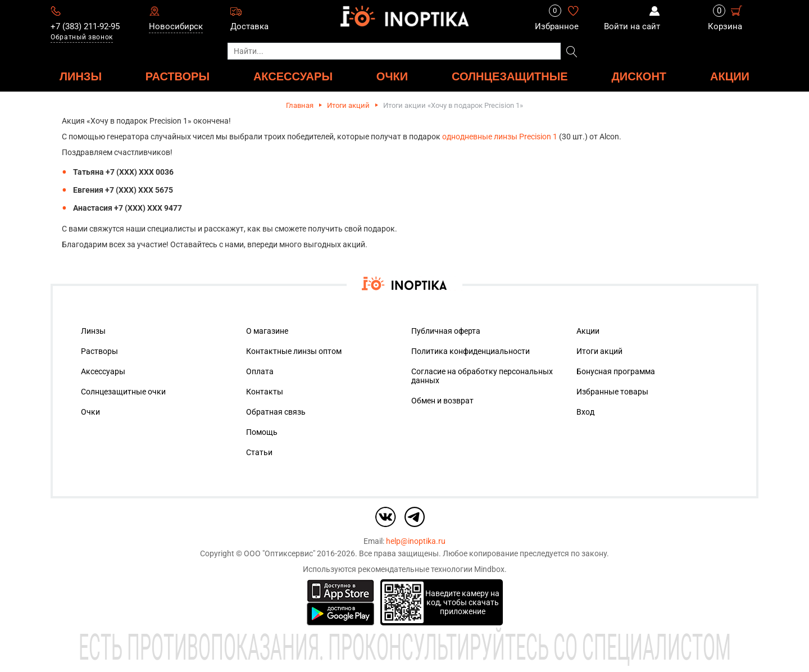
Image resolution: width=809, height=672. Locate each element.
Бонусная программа (616, 371)
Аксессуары (103, 371)
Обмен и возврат (442, 401)
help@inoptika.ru (416, 541)
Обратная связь (276, 412)
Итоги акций (348, 105)
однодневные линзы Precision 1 (500, 137)
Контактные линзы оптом (294, 351)
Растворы (99, 351)
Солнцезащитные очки (123, 392)
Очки (90, 412)
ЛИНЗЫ (81, 76)
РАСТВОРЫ (178, 76)
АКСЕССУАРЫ (293, 76)
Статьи (259, 452)
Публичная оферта (446, 331)
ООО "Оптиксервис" (279, 553)
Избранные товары (612, 392)
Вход (585, 412)
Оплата (260, 371)
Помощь (262, 432)
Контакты (265, 392)
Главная (300, 105)
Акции (730, 76)
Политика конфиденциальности (471, 351)
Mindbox (489, 569)
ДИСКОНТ (639, 76)
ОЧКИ (392, 76)
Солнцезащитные (510, 76)
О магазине (267, 331)
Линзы (93, 331)
